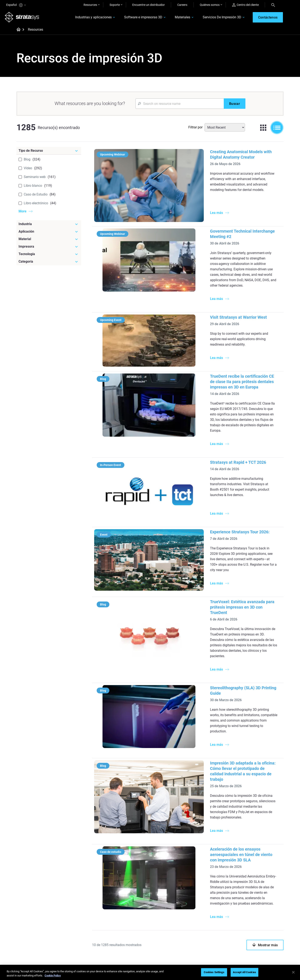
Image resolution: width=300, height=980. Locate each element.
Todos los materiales (169, 925)
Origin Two (206, 848)
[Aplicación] (49, 233)
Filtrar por (195, 129)
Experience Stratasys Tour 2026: (191, 454)
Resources (90, 5)
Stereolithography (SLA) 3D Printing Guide (200, 577)
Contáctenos (252, 913)
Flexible (160, 913)
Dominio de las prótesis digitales (126, 939)
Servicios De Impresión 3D (217, 18)
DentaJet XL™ (208, 860)
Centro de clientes (211, 931)
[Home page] (17, 31)
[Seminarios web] (131, 900)
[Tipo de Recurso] (49, 152)
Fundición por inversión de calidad (128, 839)
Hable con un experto (213, 925)
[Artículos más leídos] (175, 829)
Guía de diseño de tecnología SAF (130, 868)
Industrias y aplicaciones (88, 18)
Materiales (177, 18)
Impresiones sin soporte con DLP (129, 880)
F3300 (204, 842)
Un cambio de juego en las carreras (128, 915)
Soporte (115, 5)
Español (16, 5)
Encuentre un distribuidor (149, 5)
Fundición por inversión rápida (131, 907)
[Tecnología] (49, 256)
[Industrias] (264, 829)
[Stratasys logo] (24, 18)
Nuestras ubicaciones (257, 919)
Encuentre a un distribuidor (217, 913)
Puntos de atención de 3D (128, 930)
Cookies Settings (214, 972)
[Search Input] (180, 105)
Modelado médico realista (172, 855)
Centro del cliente (245, 5)
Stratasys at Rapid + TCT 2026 (189, 400)
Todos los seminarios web (128, 948)
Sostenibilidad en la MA (126, 924)
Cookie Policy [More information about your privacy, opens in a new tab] (53, 976)
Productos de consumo (259, 861)
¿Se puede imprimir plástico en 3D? (175, 875)
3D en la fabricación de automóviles (170, 863)
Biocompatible (165, 919)
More (22, 213)
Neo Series (206, 854)
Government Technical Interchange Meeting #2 (204, 212)
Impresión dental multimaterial (131, 859)
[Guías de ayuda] (131, 829)
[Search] (273, 5)
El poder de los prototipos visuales (128, 850)
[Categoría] (49, 263)
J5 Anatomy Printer (212, 866)
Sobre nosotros (253, 907)
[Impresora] (49, 248)
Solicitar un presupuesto (215, 919)
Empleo (248, 925)
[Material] (49, 241)
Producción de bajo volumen (174, 842)
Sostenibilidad (253, 937)
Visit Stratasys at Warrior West (189, 277)
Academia (250, 931)
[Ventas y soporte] (219, 900)
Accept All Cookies (244, 972)
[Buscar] (235, 105)
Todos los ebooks (122, 889)
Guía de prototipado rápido (173, 848)
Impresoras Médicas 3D (259, 842)
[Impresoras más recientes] (219, 832)
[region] (150, 973)
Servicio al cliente (210, 937)
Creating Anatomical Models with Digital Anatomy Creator (214, 153)
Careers (182, 5)
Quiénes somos (210, 5)
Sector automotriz (255, 848)
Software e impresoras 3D (138, 18)
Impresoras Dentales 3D (259, 836)
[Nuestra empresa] (264, 900)
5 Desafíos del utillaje (169, 836)
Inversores (250, 943)
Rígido (159, 907)
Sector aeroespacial (256, 855)
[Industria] (49, 226)
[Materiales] (175, 900)
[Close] (293, 972)
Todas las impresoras (213, 872)
